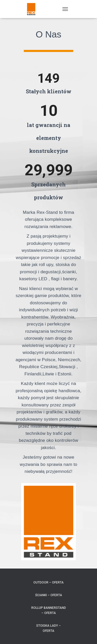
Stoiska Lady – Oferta (48, 628)
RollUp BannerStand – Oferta (49, 610)
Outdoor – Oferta (48, 582)
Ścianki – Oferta (49, 595)
